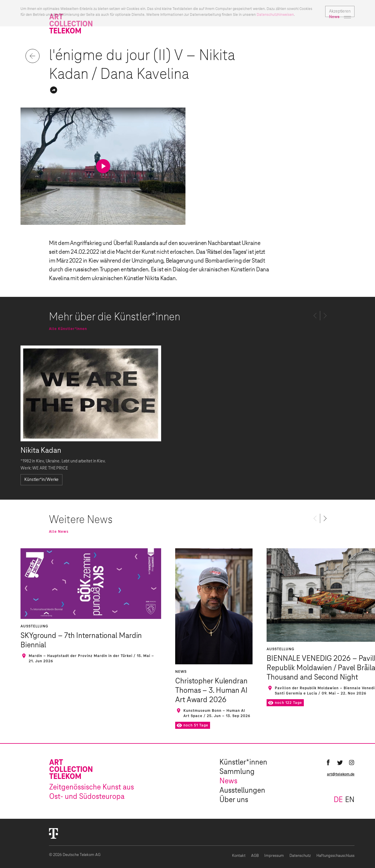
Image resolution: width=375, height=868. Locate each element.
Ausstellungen (242, 791)
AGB (255, 856)
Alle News (59, 532)
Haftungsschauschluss (335, 856)
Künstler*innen (243, 763)
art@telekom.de (341, 774)
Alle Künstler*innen (68, 329)
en (350, 800)
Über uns (234, 800)
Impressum (274, 856)
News (228, 781)
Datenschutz (300, 856)
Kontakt (239, 856)
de (338, 800)
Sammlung (237, 772)
